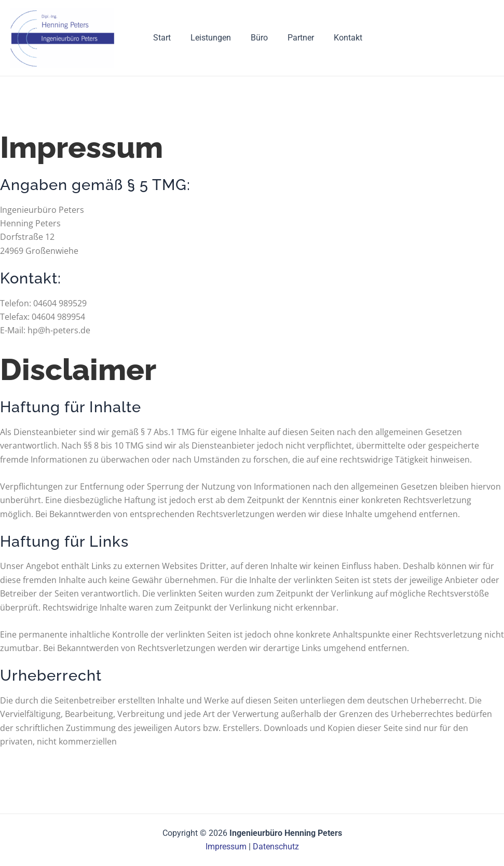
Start (162, 38)
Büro (254, 38)
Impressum (226, 847)
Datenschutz (276, 847)
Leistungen (208, 38)
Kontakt (336, 38)
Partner (292, 38)
